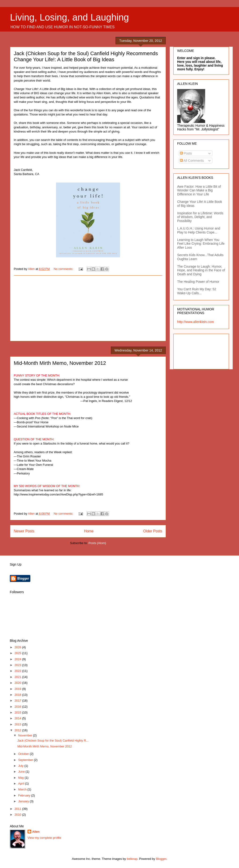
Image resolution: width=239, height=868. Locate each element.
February (25, 795)
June (22, 772)
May (21, 778)
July (21, 766)
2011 (18, 809)
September (26, 760)
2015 (18, 712)
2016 (18, 707)
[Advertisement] (88, 308)
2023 (18, 665)
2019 (18, 689)
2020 (18, 683)
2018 (18, 695)
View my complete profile (44, 838)
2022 (18, 671)
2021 (18, 677)
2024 (18, 659)
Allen (36, 832)
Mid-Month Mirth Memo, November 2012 (60, 363)
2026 (18, 647)
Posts (186, 153)
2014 (18, 718)
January (24, 801)
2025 (18, 653)
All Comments (192, 161)
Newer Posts (24, 531)
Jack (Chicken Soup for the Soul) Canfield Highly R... (53, 741)
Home (89, 531)
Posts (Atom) (97, 543)
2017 (18, 701)
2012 (18, 730)
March (23, 789)
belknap (132, 859)
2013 (18, 724)
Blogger (161, 859)
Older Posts (153, 531)
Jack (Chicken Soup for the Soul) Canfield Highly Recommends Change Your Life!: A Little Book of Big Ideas (86, 56)
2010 (18, 815)
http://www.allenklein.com (195, 322)
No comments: (64, 269)
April (22, 784)
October (24, 754)
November (26, 735)
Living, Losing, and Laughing (69, 17)
